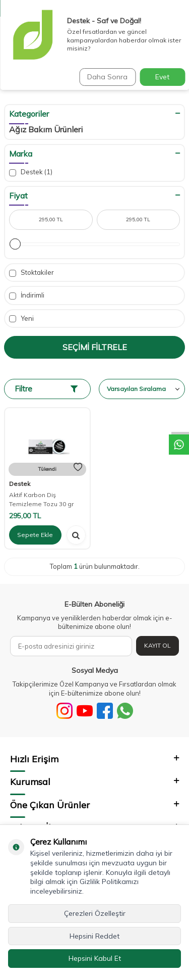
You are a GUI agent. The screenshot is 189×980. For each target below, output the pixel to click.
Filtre (46, 389)
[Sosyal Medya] (65, 711)
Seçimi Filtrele (95, 347)
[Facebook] (105, 711)
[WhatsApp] (125, 711)
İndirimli (27, 295)
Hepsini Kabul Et (95, 958)
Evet (162, 77)
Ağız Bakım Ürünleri (46, 129)
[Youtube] (85, 711)
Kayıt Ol (157, 645)
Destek (31, 172)
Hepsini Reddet (94, 936)
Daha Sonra (107, 77)
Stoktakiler (31, 273)
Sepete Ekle (35, 535)
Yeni (21, 318)
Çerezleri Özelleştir (95, 913)
